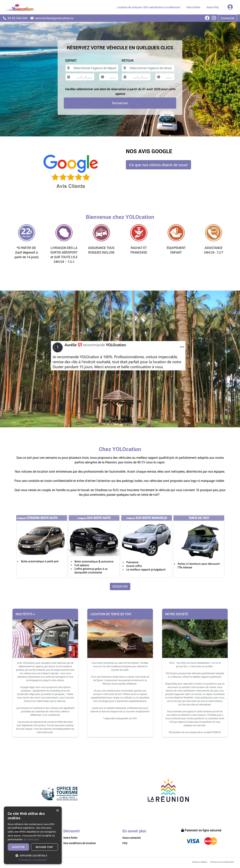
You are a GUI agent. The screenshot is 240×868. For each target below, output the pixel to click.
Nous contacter (132, 838)
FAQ (125, 843)
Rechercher (120, 103)
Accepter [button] (18, 847)
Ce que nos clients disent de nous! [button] (158, 165)
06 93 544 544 (15, 18)
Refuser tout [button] (44, 847)
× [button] (57, 811)
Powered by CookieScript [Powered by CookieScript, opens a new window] (33, 860)
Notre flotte (70, 838)
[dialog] (33, 835)
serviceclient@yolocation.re (52, 18)
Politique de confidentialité (222, 862)
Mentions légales (200, 862)
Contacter (228, 18)
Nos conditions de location (80, 843)
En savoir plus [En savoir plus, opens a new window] (31, 839)
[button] (33, 855)
